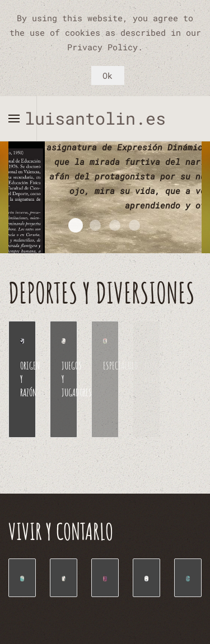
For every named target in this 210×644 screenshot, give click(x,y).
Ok (108, 75)
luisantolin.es (105, 118)
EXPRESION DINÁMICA (76, 225)
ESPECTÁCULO (120, 366)
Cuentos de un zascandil (95, 225)
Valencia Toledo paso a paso (115, 225)
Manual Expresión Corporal (134, 225)
